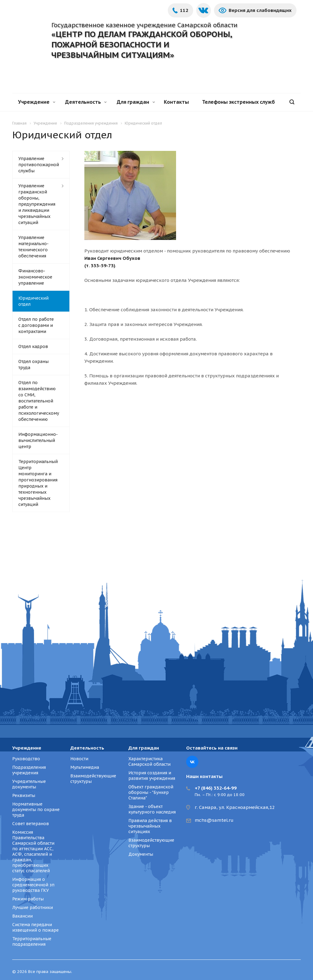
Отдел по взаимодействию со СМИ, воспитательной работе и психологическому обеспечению (39, 401)
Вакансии (22, 916)
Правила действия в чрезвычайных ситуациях (150, 826)
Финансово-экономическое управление (35, 277)
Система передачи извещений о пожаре (35, 927)
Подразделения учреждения (29, 770)
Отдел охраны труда (33, 365)
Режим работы (28, 899)
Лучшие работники (33, 907)
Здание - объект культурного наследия (152, 809)
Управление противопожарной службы (39, 165)
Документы (141, 854)
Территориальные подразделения (32, 941)
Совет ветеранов (31, 824)
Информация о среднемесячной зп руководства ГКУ (33, 885)
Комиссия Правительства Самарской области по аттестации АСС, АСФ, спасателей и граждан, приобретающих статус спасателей (33, 851)
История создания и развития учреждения (152, 776)
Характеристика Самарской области (149, 761)
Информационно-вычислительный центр (38, 440)
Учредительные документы (29, 784)
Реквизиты (24, 795)
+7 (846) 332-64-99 (216, 788)
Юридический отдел (33, 301)
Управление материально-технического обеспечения (33, 247)
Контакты (176, 102)
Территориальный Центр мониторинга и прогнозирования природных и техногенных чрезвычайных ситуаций (38, 483)
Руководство (26, 759)
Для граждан (136, 102)
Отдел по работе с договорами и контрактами (36, 325)
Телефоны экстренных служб (238, 102)
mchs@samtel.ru (214, 820)
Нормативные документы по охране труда (36, 810)
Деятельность (86, 102)
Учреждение (37, 102)
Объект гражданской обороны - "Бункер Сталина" (151, 792)
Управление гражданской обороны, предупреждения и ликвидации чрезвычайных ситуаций (37, 204)
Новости (79, 759)
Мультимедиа (85, 767)
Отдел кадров (33, 346)
